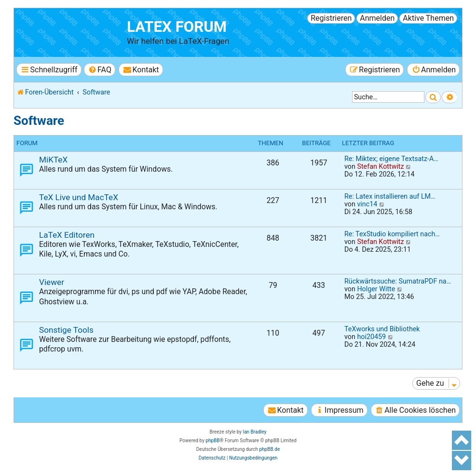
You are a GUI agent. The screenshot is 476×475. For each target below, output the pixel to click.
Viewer (52, 282)
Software (39, 121)
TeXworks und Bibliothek (382, 329)
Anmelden (377, 18)
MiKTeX (53, 160)
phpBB (212, 441)
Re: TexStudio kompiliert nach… (392, 234)
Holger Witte (376, 289)
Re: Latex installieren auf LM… (390, 196)
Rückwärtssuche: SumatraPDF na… (398, 281)
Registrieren (331, 18)
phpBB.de (269, 449)
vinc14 (367, 204)
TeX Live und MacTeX (79, 197)
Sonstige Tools (66, 330)
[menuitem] (100, 70)
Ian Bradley (254, 432)
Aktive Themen (428, 18)
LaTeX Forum (177, 27)
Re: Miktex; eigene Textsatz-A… (391, 159)
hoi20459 (371, 337)
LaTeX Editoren (67, 235)
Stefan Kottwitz (380, 166)
